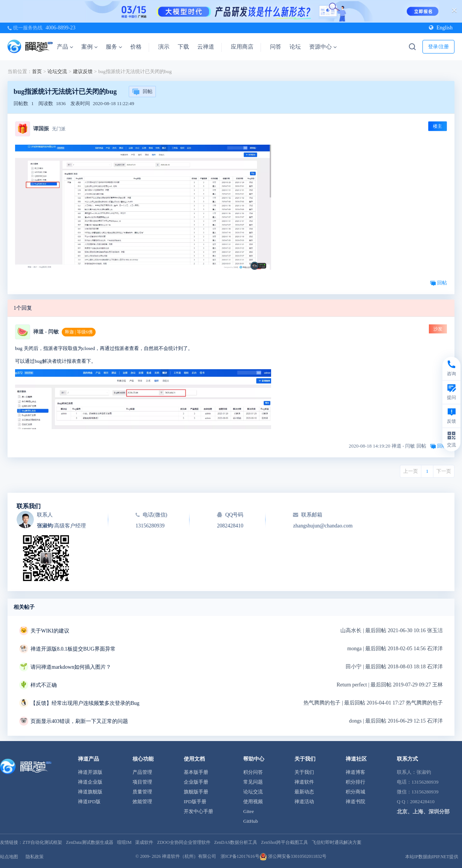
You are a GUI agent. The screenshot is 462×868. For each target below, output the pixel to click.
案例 (89, 47)
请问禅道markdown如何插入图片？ (71, 667)
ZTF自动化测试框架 (42, 842)
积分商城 (355, 792)
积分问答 (253, 772)
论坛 (295, 47)
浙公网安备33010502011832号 (293, 856)
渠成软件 (144, 842)
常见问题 (253, 782)
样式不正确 (44, 685)
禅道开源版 (90, 772)
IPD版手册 (195, 802)
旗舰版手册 (196, 792)
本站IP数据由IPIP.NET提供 (432, 857)
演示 (164, 47)
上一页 (411, 471)
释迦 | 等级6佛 (79, 332)
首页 (37, 71)
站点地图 (9, 857)
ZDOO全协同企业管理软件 (184, 842)
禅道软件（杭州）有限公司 (189, 856)
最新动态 (304, 792)
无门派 (59, 129)
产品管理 (142, 772)
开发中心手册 (198, 811)
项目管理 (142, 782)
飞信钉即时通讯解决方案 (337, 842)
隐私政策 (35, 857)
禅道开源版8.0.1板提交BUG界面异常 (73, 649)
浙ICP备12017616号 (240, 856)
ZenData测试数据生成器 (89, 842)
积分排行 (355, 782)
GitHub (251, 821)
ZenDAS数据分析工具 (236, 842)
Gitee (249, 811)
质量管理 (142, 792)
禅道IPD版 (89, 802)
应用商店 (242, 47)
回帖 (142, 92)
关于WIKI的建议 (50, 631)
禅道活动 (304, 802)
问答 (276, 47)
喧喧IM (124, 842)
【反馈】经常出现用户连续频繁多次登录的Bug (85, 703)
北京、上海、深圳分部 (423, 812)
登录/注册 (439, 47)
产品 (65, 47)
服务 (114, 47)
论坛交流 (57, 71)
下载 (183, 47)
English (441, 28)
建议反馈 (83, 71)
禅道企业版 (90, 782)
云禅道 (206, 47)
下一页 (444, 471)
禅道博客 (355, 772)
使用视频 (253, 802)
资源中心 (323, 47)
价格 (136, 47)
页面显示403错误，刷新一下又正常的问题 (79, 721)
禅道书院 (355, 802)
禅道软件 (304, 782)
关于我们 (304, 772)
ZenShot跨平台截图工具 (284, 842)
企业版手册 (196, 782)
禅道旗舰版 (90, 792)
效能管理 (142, 802)
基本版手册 (196, 772)
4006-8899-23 (60, 28)
